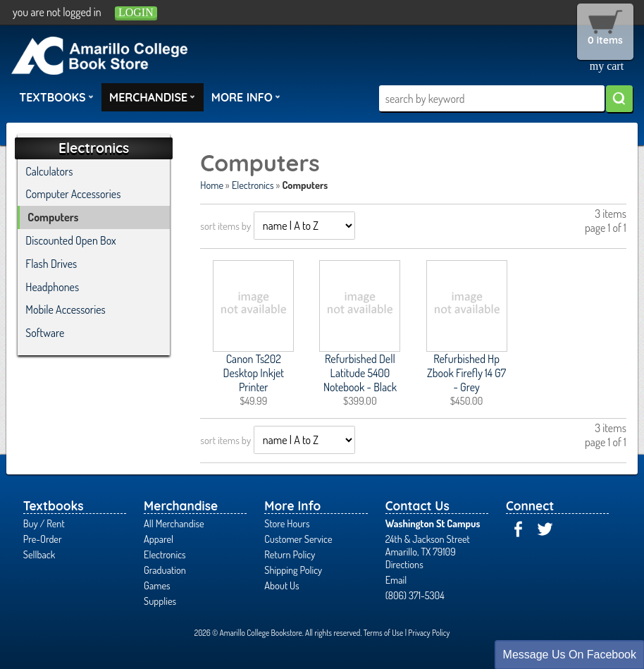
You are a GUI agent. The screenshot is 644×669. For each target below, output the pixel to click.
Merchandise (152, 97)
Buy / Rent (44, 523)
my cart (607, 66)
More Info (246, 97)
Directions (404, 564)
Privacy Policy (429, 633)
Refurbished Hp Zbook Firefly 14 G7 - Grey (466, 373)
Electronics (253, 185)
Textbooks (56, 97)
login (136, 12)
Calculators (49, 171)
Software (45, 333)
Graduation (165, 570)
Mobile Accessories (65, 309)
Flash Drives (51, 264)
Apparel (159, 539)
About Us (281, 585)
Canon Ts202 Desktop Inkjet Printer (254, 373)
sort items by (225, 226)
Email (396, 579)
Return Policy (290, 554)
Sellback (39, 554)
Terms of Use (384, 633)
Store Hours (287, 523)
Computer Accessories (73, 194)
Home (212, 185)
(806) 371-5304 (415, 595)
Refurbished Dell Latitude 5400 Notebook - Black (360, 373)
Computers (53, 217)
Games (157, 585)
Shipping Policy (293, 570)
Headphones (52, 287)
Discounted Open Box (70, 240)
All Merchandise (174, 523)
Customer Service (298, 539)
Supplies (160, 601)
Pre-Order (43, 539)
